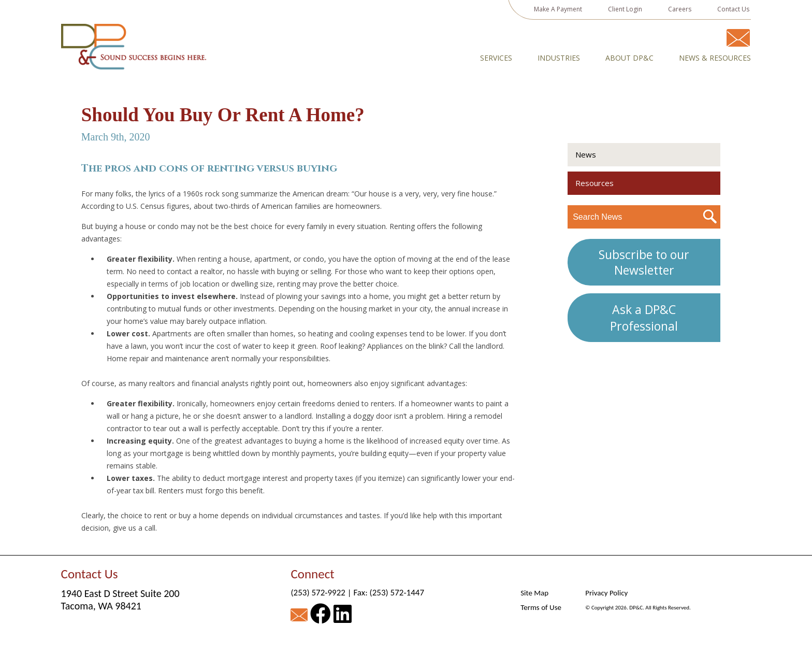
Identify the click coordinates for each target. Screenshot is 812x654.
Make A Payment (558, 9)
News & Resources (715, 58)
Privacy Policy (606, 593)
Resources (594, 183)
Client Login (625, 9)
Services (496, 58)
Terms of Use (541, 607)
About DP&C (629, 58)
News (586, 154)
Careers (680, 9)
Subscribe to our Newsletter (644, 262)
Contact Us (733, 9)
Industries (559, 58)
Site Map (534, 593)
